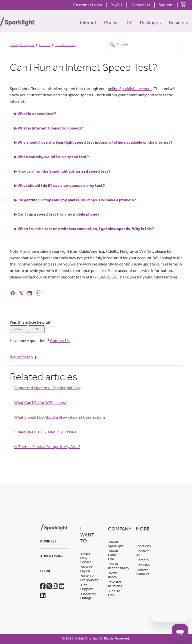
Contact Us (140, 5)
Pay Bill (116, 5)
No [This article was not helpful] (38, 329)
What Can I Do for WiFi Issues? (40, 403)
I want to (87, 535)
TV (129, 23)
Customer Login (88, 5)
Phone (111, 23)
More (143, 529)
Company (116, 529)
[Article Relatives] (96, 415)
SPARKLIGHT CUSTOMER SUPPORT (45, 432)
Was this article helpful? (30, 322)
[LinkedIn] (30, 293)
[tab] (96, 114)
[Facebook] (13, 293)
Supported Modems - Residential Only (47, 388)
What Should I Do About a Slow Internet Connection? (60, 417)
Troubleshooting (66, 45)
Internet (88, 23)
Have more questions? (40, 341)
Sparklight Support (22, 45)
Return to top (23, 357)
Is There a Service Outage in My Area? (47, 447)
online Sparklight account (130, 89)
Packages (150, 23)
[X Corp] (22, 293)
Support (166, 5)
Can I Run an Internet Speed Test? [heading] (83, 67)
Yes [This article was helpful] (20, 329)
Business (178, 23)
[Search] (143, 45)
